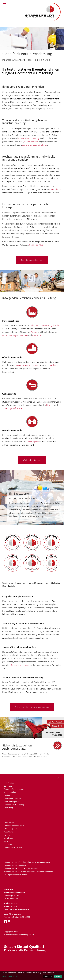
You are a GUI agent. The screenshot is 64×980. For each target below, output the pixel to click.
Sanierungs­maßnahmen (13, 408)
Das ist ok (58, 977)
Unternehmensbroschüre (14, 826)
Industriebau (24, 138)
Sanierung (35, 138)
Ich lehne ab (48, 977)
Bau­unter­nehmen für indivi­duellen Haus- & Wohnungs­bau (27, 862)
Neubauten (37, 335)
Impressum (8, 844)
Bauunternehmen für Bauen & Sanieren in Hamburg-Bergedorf (29, 871)
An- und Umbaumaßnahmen (35, 145)
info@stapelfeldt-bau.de (19, 909)
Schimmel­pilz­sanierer (20, 665)
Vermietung (9, 838)
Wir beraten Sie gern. (32, 460)
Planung (34, 332)
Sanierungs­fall (33, 441)
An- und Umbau (32, 365)
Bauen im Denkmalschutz (14, 789)
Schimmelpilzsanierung (14, 805)
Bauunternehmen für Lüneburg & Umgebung (22, 868)
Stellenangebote (11, 829)
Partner (7, 835)
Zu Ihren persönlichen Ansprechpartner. (32, 707)
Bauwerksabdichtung (13, 798)
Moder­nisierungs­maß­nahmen (15, 335)
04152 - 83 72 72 (36, 245)
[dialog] (32, 975)
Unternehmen (55, 189)
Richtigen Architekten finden (15, 875)
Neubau (53, 365)
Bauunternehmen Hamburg (15, 865)
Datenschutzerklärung (13, 847)
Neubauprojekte (31, 142)
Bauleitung (8, 808)
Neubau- (50, 405)
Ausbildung (8, 832)
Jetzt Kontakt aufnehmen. (32, 260)
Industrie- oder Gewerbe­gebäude (44, 325)
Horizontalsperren (12, 802)
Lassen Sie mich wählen (10, 977)
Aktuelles (8, 841)
